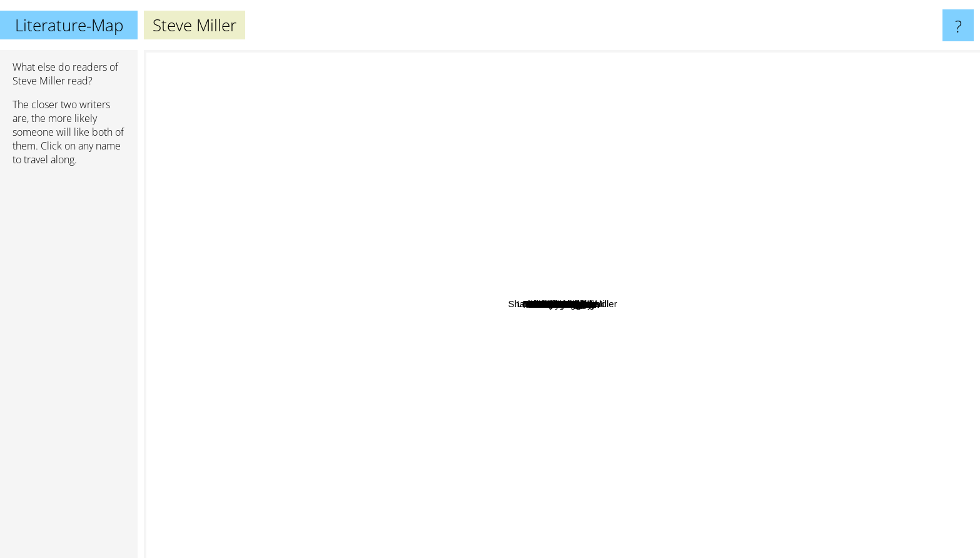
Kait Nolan (414, 329)
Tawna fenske (425, 257)
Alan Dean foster (706, 195)
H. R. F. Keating (468, 358)
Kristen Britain (434, 394)
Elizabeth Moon (758, 274)
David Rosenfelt (644, 459)
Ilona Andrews (179, 281)
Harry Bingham (705, 241)
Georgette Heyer (379, 58)
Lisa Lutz (565, 489)
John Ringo (484, 371)
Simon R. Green (343, 214)
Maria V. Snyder (295, 242)
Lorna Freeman (509, 494)
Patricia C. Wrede (284, 194)
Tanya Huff (737, 412)
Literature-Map (69, 25)
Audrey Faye (492, 458)
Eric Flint (477, 211)
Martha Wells (908, 448)
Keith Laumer (721, 147)
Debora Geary (681, 354)
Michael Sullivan (355, 458)
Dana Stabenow (271, 455)
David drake (884, 254)
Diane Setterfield (727, 161)
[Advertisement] (69, 367)
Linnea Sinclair (515, 246)
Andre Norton (796, 426)
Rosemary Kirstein (414, 479)
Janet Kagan (629, 236)
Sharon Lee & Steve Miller (607, 290)
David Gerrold (670, 316)
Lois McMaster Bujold (573, 165)
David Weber (782, 192)
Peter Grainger (674, 185)
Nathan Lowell (593, 308)
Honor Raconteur (528, 454)
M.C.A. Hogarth (584, 203)
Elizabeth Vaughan (338, 161)
